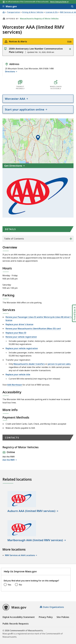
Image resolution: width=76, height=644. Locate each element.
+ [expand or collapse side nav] (71, 239)
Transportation (13, 12)
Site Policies (63, 617)
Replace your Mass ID (16, 333)
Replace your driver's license (19, 324)
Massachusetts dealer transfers (29, 364)
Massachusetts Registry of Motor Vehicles (39, 18)
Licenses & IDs (52, 12)
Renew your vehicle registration (21, 337)
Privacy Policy (46, 617)
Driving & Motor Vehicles (33, 12)
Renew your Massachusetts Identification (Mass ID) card (33, 329)
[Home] (4, 12)
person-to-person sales (59, 364)
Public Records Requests (16, 624)
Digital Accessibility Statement (19, 617)
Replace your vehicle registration (22, 348)
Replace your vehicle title (18, 374)
